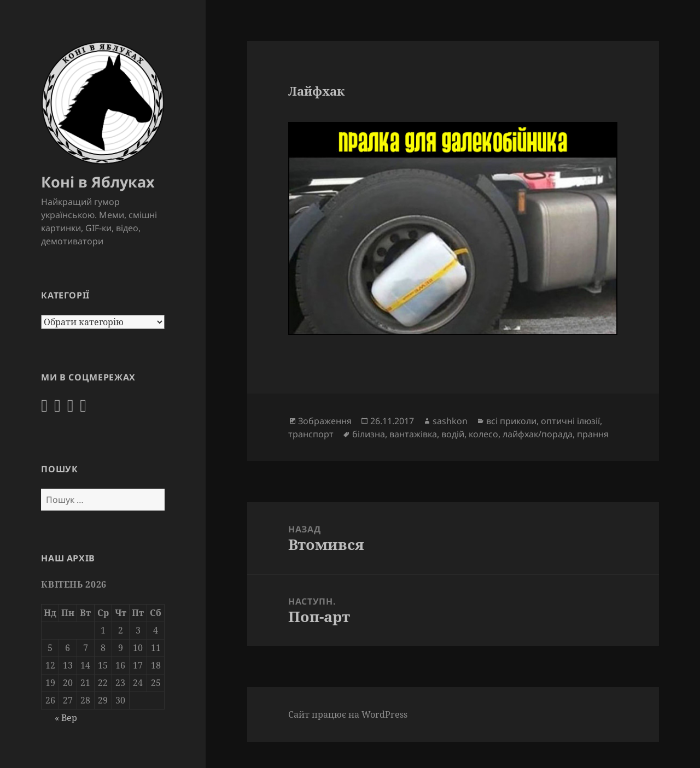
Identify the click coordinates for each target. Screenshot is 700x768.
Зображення (325, 421)
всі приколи (511, 421)
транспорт (311, 434)
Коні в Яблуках (98, 182)
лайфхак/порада (538, 434)
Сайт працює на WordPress (348, 714)
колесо (483, 434)
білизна (369, 434)
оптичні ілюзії (570, 421)
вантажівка (413, 434)
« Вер (66, 718)
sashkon (450, 421)
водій (453, 434)
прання (593, 434)
